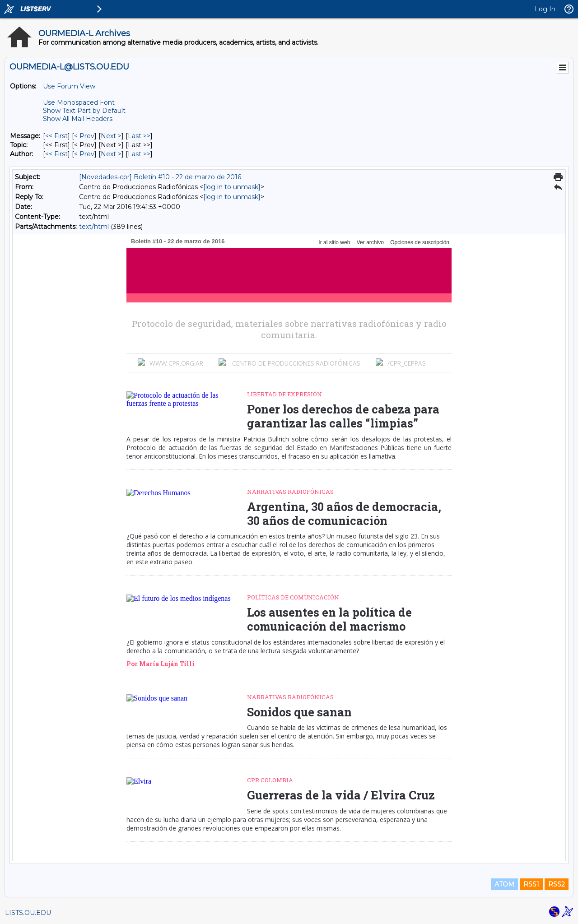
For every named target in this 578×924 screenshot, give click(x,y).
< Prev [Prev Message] (84, 136)
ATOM (504, 884)
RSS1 (531, 884)
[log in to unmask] (232, 187)
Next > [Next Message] (111, 136)
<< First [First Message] (56, 136)
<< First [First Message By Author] (56, 154)
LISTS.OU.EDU (28, 913)
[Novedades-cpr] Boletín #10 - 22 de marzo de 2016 (160, 177)
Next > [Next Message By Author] (111, 154)
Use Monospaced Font (79, 102)
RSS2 (557, 884)
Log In (545, 9)
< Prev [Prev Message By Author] (84, 154)
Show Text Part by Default (84, 111)
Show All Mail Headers (78, 119)
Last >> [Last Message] (139, 136)
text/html (94, 227)
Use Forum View (69, 86)
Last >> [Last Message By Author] (139, 154)
